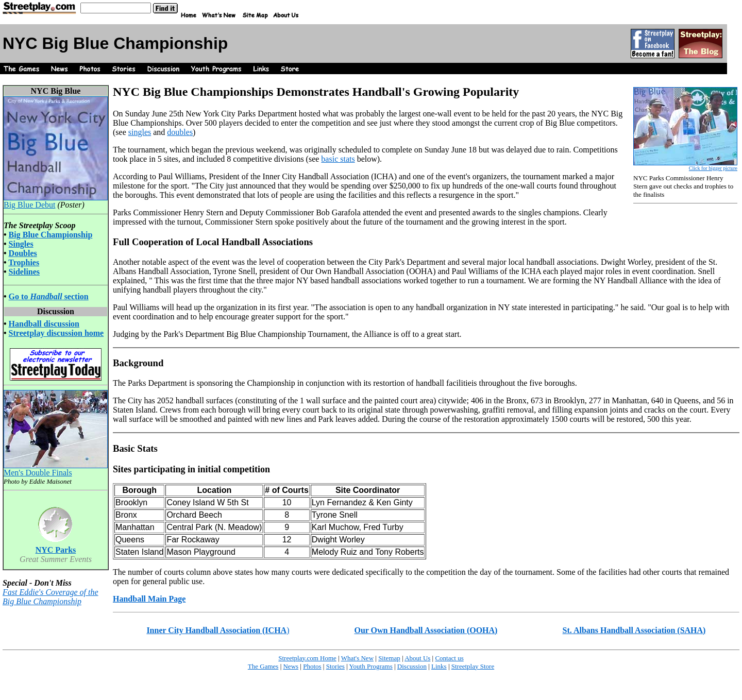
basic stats (338, 159)
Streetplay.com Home (307, 658)
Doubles (23, 253)
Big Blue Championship (51, 235)
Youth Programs (370, 666)
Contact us (449, 658)
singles (140, 132)
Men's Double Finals (56, 469)
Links (439, 666)
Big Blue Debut (56, 201)
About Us (417, 658)
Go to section (49, 296)
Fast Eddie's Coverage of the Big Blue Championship (50, 597)
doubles (180, 132)
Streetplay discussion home (56, 333)
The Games (263, 666)
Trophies (24, 262)
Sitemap (389, 658)
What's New (357, 658)
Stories (335, 666)
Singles (21, 244)
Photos (312, 666)
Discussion (412, 666)
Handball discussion (44, 324)
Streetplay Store (473, 666)
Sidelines (24, 272)
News (291, 666)
